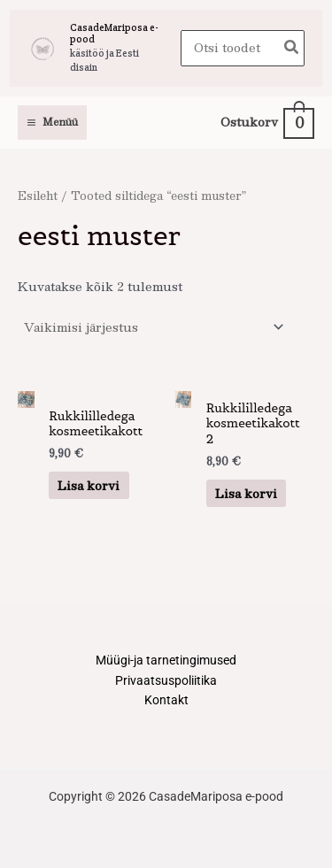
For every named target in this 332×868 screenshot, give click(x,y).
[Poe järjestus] (153, 327)
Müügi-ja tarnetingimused (166, 660)
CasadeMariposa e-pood (114, 33)
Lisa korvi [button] (89, 485)
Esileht (38, 195)
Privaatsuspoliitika (166, 680)
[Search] (292, 48)
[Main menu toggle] (52, 123)
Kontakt (166, 700)
